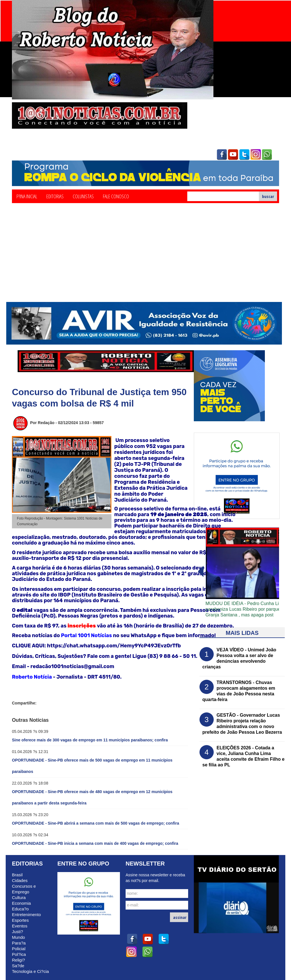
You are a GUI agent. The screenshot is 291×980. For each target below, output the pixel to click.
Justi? (17, 932)
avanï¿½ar (200, 572)
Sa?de (18, 966)
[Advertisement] (145, 259)
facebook (222, 155)
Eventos (20, 926)
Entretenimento (26, 915)
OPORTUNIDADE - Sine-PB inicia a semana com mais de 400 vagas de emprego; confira (95, 843)
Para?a (19, 943)
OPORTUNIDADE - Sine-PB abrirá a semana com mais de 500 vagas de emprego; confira (95, 823)
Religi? (18, 960)
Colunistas (83, 196)
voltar (276, 572)
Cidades (20, 880)
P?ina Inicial (27, 196)
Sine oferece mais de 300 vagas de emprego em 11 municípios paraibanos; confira (90, 740)
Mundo (18, 937)
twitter (244, 155)
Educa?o (20, 909)
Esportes (20, 920)
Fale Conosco (116, 196)
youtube (233, 155)
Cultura (19, 897)
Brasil (17, 875)
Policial (19, 949)
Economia (21, 903)
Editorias (55, 196)
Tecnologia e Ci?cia (30, 971)
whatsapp (267, 155)
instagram (256, 155)
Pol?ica (19, 954)
